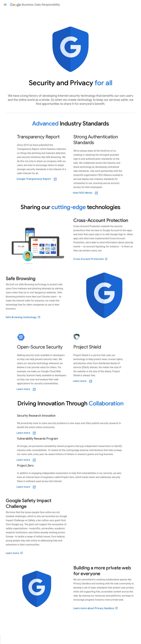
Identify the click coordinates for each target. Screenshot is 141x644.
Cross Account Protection (90, 259)
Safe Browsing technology (23, 317)
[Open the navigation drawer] (5, 5)
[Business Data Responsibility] (35, 5)
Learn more (14, 553)
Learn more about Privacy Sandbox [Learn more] (95, 608)
